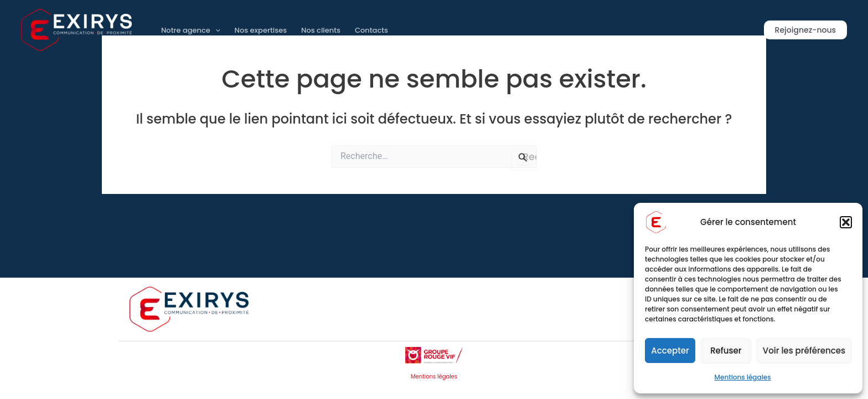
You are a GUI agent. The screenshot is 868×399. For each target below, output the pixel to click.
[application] (215, 30)
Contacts (371, 30)
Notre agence (191, 30)
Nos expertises (261, 30)
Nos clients (321, 30)
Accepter (670, 351)
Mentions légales (742, 377)
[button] (846, 222)
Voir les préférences (804, 351)
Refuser (726, 351)
